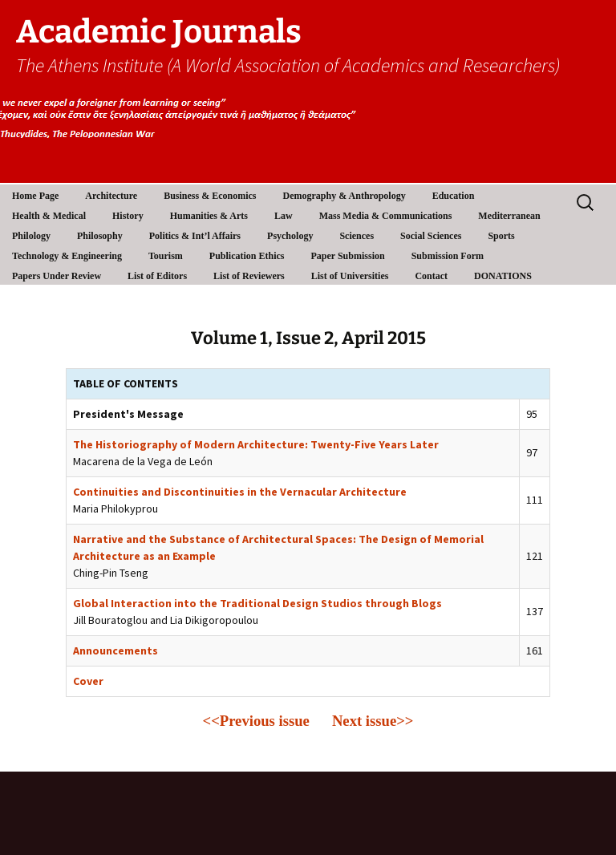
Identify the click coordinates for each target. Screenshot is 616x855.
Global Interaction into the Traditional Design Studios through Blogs (257, 603)
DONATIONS (503, 276)
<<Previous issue (256, 721)
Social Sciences (431, 236)
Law (284, 216)
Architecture (111, 196)
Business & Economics (210, 196)
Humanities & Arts (209, 216)
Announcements (115, 650)
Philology (31, 236)
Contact (431, 276)
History (128, 216)
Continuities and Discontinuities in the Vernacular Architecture (240, 492)
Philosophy (100, 236)
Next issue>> (373, 721)
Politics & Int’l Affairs (195, 236)
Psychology (290, 236)
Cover (88, 681)
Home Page (35, 196)
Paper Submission (348, 256)
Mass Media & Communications (386, 216)
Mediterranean (509, 216)
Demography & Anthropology (344, 196)
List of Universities (350, 276)
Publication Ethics (247, 256)
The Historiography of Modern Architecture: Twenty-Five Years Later (256, 444)
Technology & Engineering (67, 256)
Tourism (166, 256)
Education (454, 196)
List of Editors (157, 276)
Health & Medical (49, 216)
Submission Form (448, 256)
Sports (501, 236)
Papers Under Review (57, 276)
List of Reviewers (249, 276)
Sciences (357, 236)
